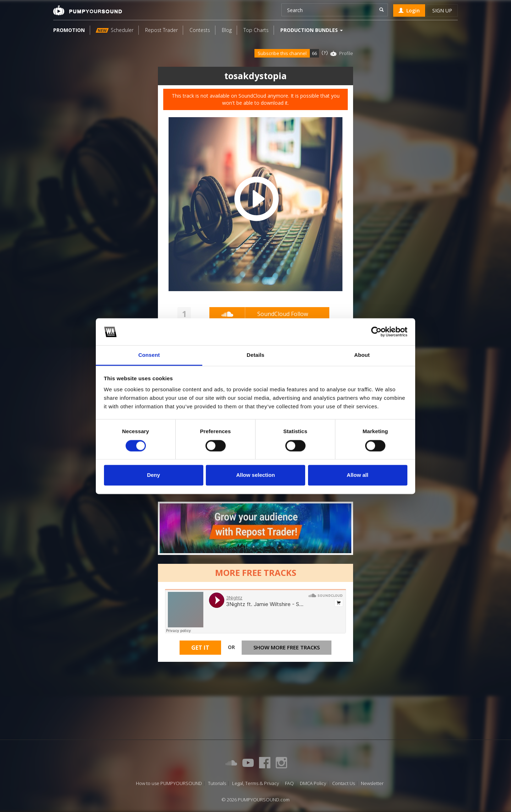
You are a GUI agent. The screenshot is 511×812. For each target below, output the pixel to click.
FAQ (289, 783)
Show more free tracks (287, 647)
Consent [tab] (149, 355)
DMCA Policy (313, 783)
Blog (227, 30)
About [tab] (362, 355)
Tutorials (217, 783)
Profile (346, 53)
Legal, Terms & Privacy (255, 783)
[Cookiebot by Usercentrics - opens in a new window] (376, 332)
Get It (200, 648)
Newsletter (372, 783)
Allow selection (255, 475)
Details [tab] (255, 355)
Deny (153, 475)
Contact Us (344, 783)
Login (409, 10)
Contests (200, 30)
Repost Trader (161, 30)
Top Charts (256, 30)
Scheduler (115, 30)
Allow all (358, 475)
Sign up (442, 10)
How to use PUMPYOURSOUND (169, 783)
